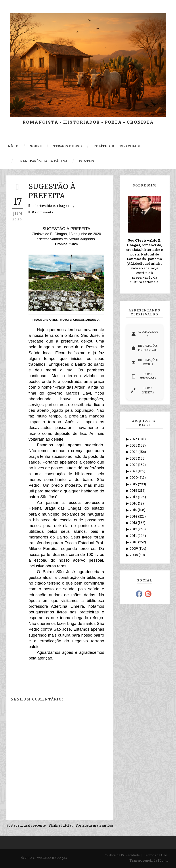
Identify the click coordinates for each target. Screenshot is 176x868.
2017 (134, 497)
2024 (134, 452)
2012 (134, 529)
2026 (134, 439)
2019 (134, 484)
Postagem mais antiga (94, 825)
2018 (134, 491)
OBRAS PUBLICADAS (143, 376)
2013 (134, 523)
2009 (134, 549)
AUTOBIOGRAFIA (144, 334)
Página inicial (61, 825)
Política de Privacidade (122, 855)
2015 (134, 510)
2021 (134, 471)
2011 (134, 536)
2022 (134, 465)
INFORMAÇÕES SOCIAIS (144, 362)
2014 (134, 516)
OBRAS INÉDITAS (143, 390)
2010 (134, 542)
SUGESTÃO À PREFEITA (52, 191)
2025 (134, 445)
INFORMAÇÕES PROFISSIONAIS (144, 348)
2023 (134, 458)
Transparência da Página (149, 861)
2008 (134, 555)
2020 (134, 478)
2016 (134, 503)
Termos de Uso (156, 855)
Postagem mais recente (26, 825)
